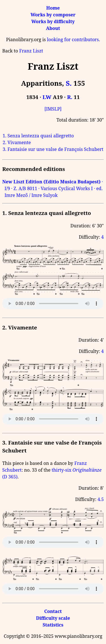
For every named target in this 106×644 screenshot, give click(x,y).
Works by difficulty (53, 21)
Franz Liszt (31, 51)
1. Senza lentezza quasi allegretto (38, 136)
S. (69, 83)
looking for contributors (73, 39)
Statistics (53, 625)
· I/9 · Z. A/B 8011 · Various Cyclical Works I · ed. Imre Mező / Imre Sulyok (53, 188)
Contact (53, 611)
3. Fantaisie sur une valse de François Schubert (53, 149)
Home (53, 8)
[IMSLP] (53, 109)
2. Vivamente (17, 142)
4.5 (101, 499)
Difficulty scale (53, 618)
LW (47, 97)
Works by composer (53, 15)
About (53, 28)
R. (70, 97)
